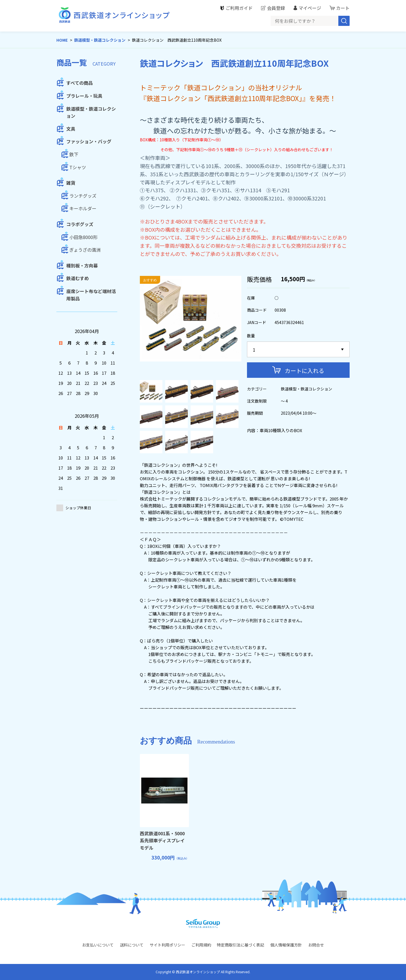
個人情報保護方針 (286, 945)
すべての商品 (80, 83)
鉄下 (74, 154)
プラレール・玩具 (84, 96)
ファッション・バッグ (89, 141)
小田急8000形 (83, 237)
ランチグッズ (83, 196)
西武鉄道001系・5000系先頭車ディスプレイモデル (162, 841)
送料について (132, 945)
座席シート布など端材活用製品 (91, 295)
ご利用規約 (201, 945)
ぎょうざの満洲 (85, 250)
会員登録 (276, 8)
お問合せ (316, 945)
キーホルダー (83, 208)
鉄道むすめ (78, 278)
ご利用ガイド (239, 8)
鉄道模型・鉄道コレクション (100, 40)
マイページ (310, 8)
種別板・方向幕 (82, 265)
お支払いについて (98, 945)
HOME (62, 40)
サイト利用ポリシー (167, 945)
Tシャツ (78, 167)
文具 (71, 129)
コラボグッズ (80, 224)
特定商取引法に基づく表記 (240, 945)
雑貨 (71, 183)
